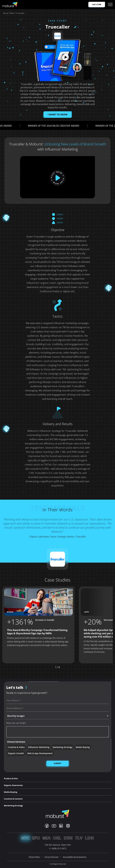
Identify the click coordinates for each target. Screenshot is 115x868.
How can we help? (16, 723)
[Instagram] (68, 826)
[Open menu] (110, 5)
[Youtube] (54, 826)
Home (6, 13)
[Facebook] (47, 826)
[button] (70, 667)
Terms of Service (52, 857)
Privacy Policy (34, 857)
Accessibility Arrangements (75, 857)
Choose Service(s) (16, 742)
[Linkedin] (61, 826)
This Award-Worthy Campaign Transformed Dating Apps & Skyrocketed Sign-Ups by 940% (37, 632)
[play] (57, 178)
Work (12, 13)
